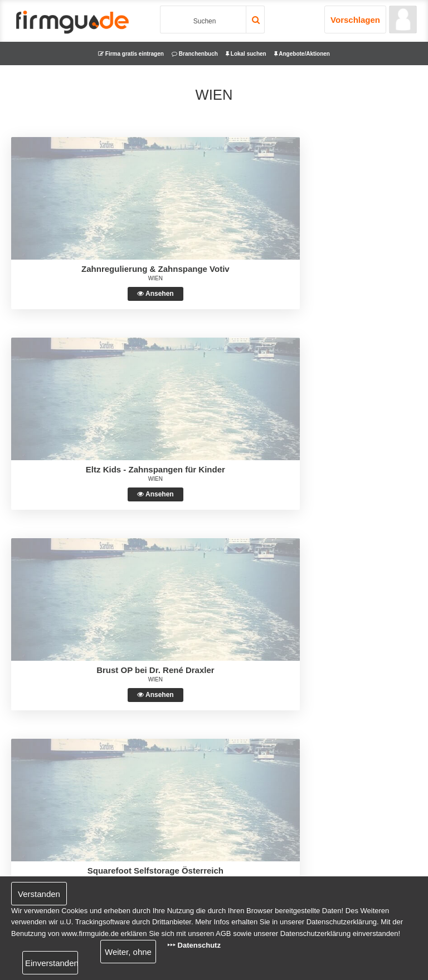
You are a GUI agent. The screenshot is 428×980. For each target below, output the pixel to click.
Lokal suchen (246, 54)
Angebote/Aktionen (302, 54)
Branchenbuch (195, 54)
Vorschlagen (355, 20)
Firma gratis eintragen (131, 54)
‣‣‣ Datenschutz (194, 945)
